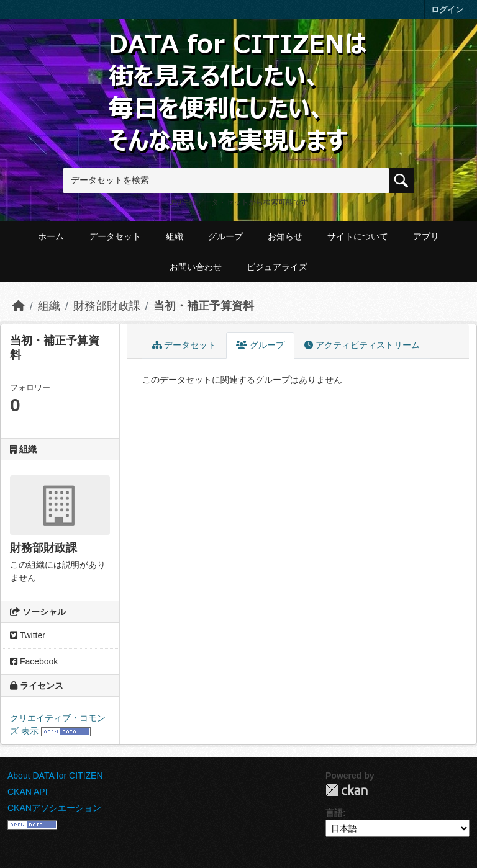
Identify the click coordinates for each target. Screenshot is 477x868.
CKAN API (28, 792)
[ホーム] (19, 306)
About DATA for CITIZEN (55, 776)
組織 (175, 236)
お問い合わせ (196, 267)
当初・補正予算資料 (204, 306)
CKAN (347, 790)
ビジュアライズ (277, 267)
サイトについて (358, 236)
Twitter (28, 635)
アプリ (426, 236)
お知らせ (285, 236)
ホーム (51, 236)
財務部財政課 (107, 306)
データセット (115, 236)
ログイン (447, 10)
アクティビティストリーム (362, 345)
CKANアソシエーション (54, 808)
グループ (225, 236)
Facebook (34, 661)
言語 (334, 813)
